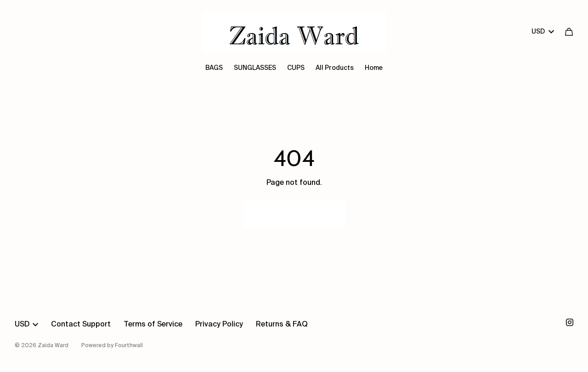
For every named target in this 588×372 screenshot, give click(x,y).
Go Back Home (294, 214)
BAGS (214, 68)
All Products (335, 68)
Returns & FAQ (282, 325)
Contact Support (81, 325)
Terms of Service (153, 325)
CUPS (296, 68)
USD (543, 32)
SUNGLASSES (255, 68)
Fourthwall (129, 346)
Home (374, 68)
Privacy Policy (219, 325)
